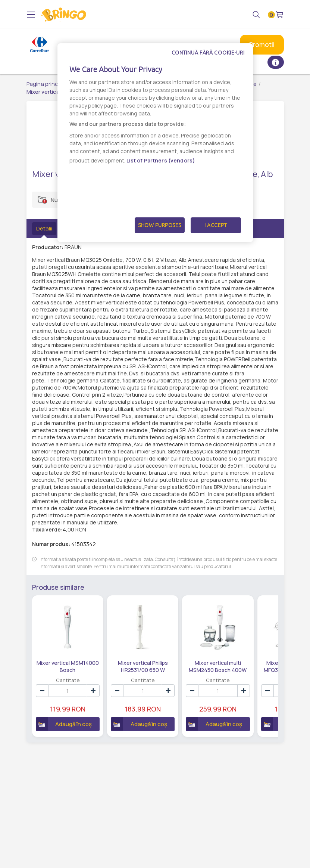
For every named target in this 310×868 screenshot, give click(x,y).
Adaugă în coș (64, 724)
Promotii (262, 45)
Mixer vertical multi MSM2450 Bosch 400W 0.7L (218, 666)
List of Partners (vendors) (161, 160)
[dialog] (155, 143)
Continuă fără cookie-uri (208, 53)
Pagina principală (48, 84)
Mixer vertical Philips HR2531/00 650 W (143, 666)
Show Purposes (160, 225)
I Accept (216, 225)
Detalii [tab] (44, 228)
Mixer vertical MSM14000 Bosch (68, 666)
